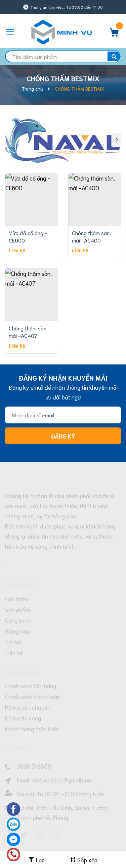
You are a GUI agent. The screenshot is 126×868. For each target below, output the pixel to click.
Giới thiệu (17, 564)
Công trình (18, 585)
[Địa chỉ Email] (63, 380)
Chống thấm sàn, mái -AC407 (28, 297)
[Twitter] (24, 800)
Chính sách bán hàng (31, 651)
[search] (63, 56)
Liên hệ (14, 618)
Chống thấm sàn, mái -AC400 (91, 201)
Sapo (79, 842)
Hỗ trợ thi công (23, 683)
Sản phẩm (17, 575)
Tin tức (14, 607)
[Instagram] (55, 800)
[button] (116, 122)
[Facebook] (9, 800)
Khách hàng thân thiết (32, 694)
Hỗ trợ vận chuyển (28, 672)
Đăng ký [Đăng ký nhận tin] (63, 401)
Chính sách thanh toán (33, 662)
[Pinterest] (40, 800)
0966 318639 (34, 731)
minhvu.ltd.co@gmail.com (62, 745)
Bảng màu (17, 596)
